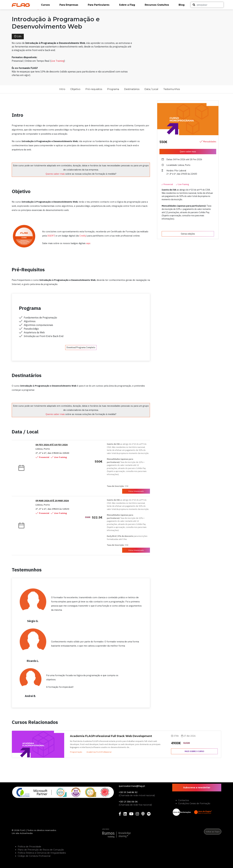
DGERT (51, 236)
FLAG (23, 830)
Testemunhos (172, 89)
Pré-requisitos (94, 89)
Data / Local (151, 89)
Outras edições (188, 234)
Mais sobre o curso (194, 751)
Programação (76, 752)
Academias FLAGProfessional (99, 752)
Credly (83, 236)
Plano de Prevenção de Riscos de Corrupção (41, 850)
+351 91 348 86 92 (128, 792)
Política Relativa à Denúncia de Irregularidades (42, 853)
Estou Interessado (136, 491)
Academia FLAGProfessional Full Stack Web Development (111, 736)
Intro (62, 89)
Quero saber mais (188, 152)
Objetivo (75, 89)
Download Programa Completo (81, 347)
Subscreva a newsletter (197, 788)
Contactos (184, 800)
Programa (113, 89)
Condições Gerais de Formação (194, 803)
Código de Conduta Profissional (34, 856)
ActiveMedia (26, 833)
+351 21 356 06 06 (128, 802)
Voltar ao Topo (213, 832)
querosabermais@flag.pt (132, 786)
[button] (49, 5)
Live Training (58, 61)
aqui (88, 243)
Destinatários (132, 89)
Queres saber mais (55, 174)
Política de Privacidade (29, 847)
